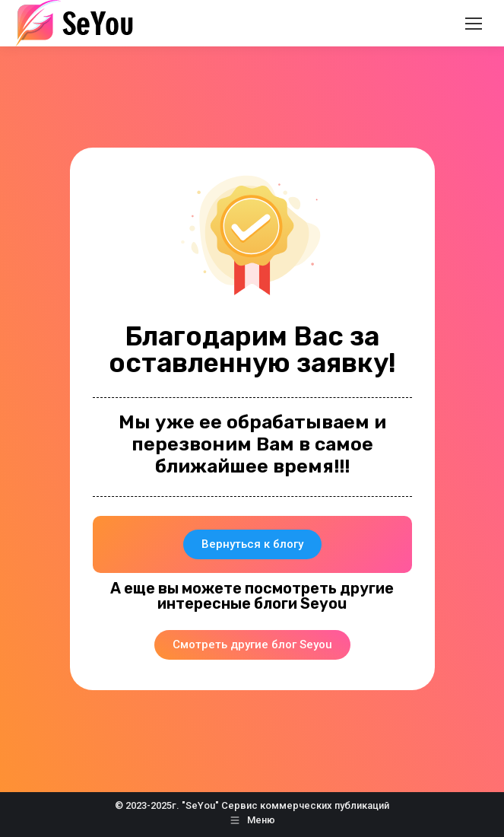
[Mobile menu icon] (474, 24)
